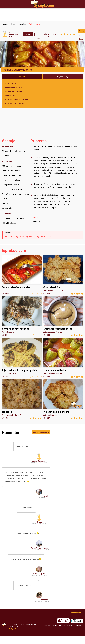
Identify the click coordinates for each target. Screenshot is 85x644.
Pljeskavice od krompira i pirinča (22, 358)
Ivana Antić (45, 600)
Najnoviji (22, 77)
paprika (11, 237)
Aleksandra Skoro (13, 35)
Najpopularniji (63, 77)
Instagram (70, 625)
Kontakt (17, 626)
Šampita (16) (10, 95)
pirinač (21, 237)
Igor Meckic (45, 496)
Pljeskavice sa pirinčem (63, 399)
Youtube (62, 625)
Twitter (55, 625)
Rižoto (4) (22, 399)
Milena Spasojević (39, 461)
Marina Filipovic (39, 574)
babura (32, 237)
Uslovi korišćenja (30, 624)
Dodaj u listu (82, 31)
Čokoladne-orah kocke (15, 103)
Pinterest (78, 625)
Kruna (39, 522)
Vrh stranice (76, 613)
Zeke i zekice (11, 83)
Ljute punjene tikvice (63, 358)
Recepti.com (42, 4)
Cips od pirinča (63, 275)
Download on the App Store (63, 621)
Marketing (10, 626)
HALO (16, 629)
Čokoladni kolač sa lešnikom (17, 99)
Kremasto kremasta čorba (63, 316)
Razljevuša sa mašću (14, 91)
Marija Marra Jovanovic (40, 548)
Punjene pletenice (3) (14, 87)
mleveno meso (45, 237)
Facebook (47, 625)
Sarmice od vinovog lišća (22, 316)
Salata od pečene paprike (22, 275)
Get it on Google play (77, 621)
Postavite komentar (41, 432)
